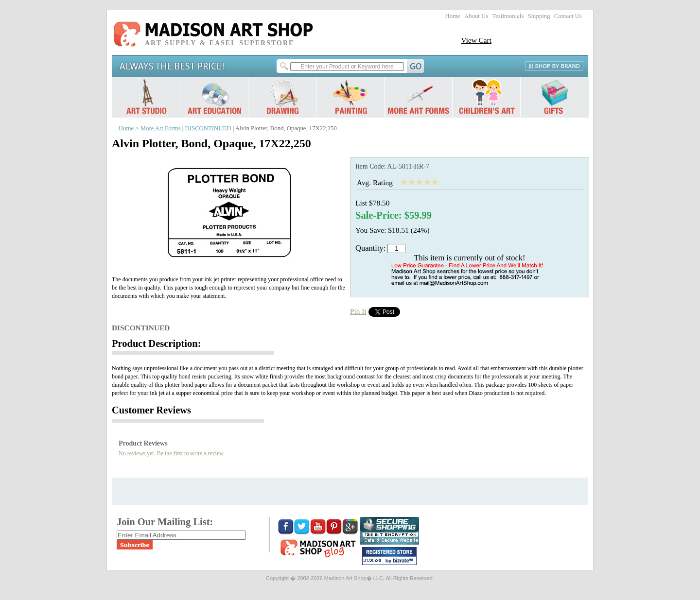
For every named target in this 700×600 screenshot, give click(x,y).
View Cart (476, 40)
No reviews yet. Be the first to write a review (171, 453)
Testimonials (508, 16)
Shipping (539, 16)
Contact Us (568, 16)
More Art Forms (161, 128)
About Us (476, 16)
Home (453, 16)
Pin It (358, 311)
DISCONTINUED (208, 128)
